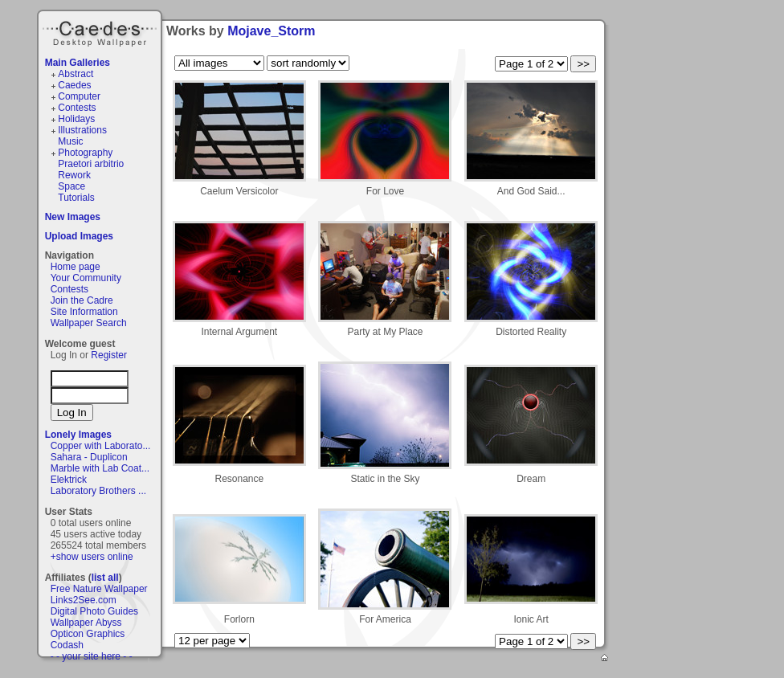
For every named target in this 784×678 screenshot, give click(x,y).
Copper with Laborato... (101, 446)
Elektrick (69, 480)
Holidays (76, 119)
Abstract (76, 74)
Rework (74, 175)
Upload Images (79, 236)
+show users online (92, 557)
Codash (67, 645)
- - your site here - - (92, 656)
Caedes (101, 31)
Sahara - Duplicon (89, 457)
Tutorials (76, 198)
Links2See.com (84, 600)
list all (105, 578)
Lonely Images (78, 435)
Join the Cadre (82, 300)
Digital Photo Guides (94, 611)
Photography (85, 153)
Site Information (84, 312)
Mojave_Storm (271, 31)
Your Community (86, 278)
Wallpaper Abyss (86, 623)
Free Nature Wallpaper (99, 589)
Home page (76, 267)
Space (71, 186)
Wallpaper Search (89, 323)
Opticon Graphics (88, 634)
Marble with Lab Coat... (100, 468)
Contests (77, 108)
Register (109, 355)
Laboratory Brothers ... (98, 491)
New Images (73, 217)
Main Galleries (78, 63)
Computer (79, 96)
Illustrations (82, 130)
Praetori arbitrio (91, 164)
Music (70, 141)
